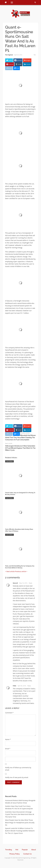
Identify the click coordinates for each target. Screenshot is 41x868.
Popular (25, 850)
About (34, 850)
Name (8, 739)
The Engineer (9, 55)
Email (8, 749)
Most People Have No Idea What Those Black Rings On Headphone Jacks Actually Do (20, 823)
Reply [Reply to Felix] (29, 686)
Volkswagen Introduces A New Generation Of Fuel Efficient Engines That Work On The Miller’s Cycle (20, 448)
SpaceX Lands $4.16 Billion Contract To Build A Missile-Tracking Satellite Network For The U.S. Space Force (20, 831)
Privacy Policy (15, 854)
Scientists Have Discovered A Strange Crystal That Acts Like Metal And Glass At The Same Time (20, 814)
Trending (8, 850)
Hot (17, 850)
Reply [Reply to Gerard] (30, 583)
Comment (9, 713)
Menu (11, 2)
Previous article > (21, 571)
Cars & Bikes (10, 461)
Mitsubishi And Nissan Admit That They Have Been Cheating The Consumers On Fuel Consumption (20, 437)
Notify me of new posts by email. (17, 777)
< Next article (10, 571)
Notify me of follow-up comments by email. (18, 769)
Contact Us (27, 854)
